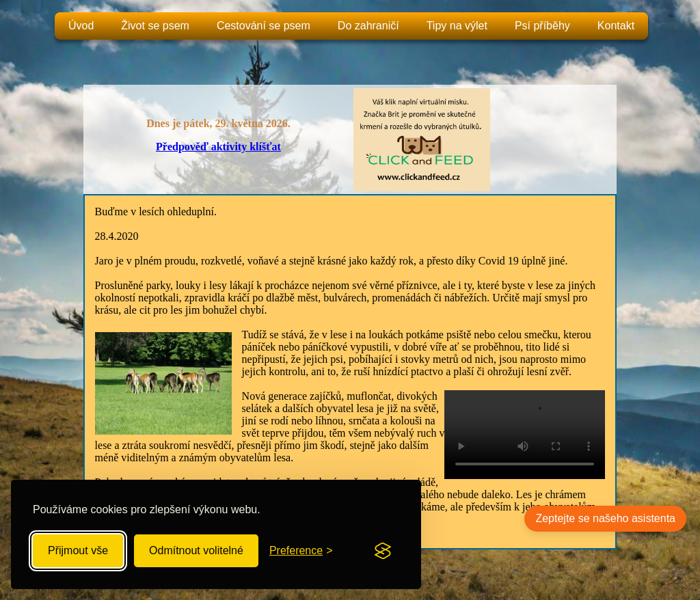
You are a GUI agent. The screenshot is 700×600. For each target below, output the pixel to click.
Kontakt (616, 26)
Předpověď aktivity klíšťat (218, 147)
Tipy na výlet (457, 26)
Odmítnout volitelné (196, 550)
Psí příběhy (542, 26)
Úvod (81, 26)
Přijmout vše (78, 550)
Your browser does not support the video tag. (525, 435)
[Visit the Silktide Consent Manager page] (383, 551)
